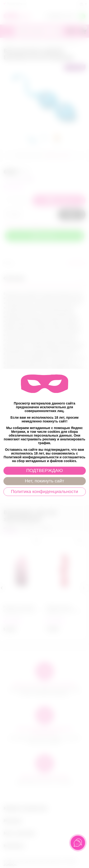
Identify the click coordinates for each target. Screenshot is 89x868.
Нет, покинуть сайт (44, 481)
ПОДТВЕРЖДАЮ (44, 471)
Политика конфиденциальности (44, 492)
